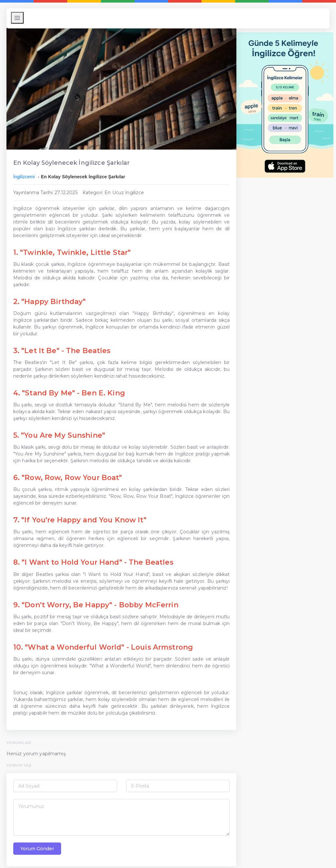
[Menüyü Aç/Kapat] (20, 18)
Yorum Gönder (40, 841)
